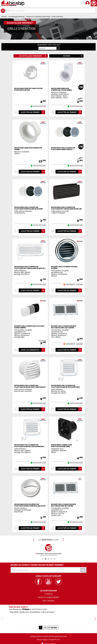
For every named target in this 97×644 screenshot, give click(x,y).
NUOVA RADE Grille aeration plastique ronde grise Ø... (63, 149)
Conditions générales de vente (58, 629)
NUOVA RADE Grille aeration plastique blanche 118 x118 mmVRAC (29, 446)
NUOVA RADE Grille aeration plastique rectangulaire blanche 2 (30, 267)
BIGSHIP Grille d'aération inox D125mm (64, 267)
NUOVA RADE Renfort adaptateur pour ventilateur (28, 89)
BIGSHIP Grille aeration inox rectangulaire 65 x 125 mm (64, 505)
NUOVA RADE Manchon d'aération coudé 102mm (61, 89)
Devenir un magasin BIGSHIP (49, 597)
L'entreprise (49, 594)
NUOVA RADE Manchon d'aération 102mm (28, 149)
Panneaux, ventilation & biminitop (38, 16)
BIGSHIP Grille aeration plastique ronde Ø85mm (29, 327)
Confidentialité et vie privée (39, 629)
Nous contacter (48, 600)
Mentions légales (42, 632)
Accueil (4, 16)
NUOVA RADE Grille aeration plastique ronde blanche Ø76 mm (29, 208)
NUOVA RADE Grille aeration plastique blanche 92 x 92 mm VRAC (66, 386)
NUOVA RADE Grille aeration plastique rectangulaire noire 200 (66, 208)
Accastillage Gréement (17, 16)
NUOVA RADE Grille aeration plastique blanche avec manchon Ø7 (30, 386)
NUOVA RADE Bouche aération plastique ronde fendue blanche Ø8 (30, 505)
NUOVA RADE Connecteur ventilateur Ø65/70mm (62, 446)
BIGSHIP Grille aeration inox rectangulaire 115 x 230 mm (64, 327)
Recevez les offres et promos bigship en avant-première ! (37, 565)
